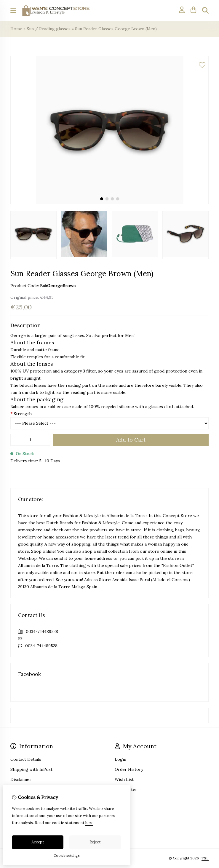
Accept (38, 842)
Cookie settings (67, 855)
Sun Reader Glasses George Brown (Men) (116, 29)
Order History (129, 769)
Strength (21, 414)
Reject (95, 842)
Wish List (124, 779)
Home (16, 29)
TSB (205, 858)
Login (120, 759)
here (89, 823)
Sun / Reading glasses (49, 29)
